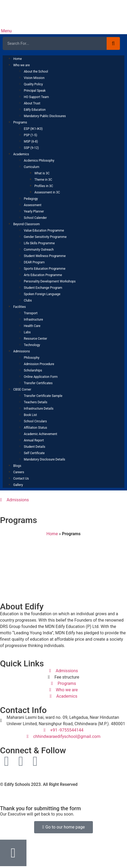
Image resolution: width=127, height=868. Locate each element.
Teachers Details (36, 402)
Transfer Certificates (38, 383)
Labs (27, 332)
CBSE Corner (22, 389)
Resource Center (35, 339)
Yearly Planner (34, 211)
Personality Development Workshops (50, 281)
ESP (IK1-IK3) (33, 129)
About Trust (32, 103)
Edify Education (35, 110)
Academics (21, 154)
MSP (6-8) (31, 141)
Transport (31, 313)
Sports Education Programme (45, 269)
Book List (30, 415)
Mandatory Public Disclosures (45, 116)
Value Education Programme (44, 231)
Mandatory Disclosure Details (44, 459)
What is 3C (42, 173)
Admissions (22, 351)
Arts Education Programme (43, 275)
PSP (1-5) (30, 135)
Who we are (21, 65)
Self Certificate (34, 453)
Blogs (17, 466)
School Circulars (35, 421)
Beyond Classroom (26, 224)
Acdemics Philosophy (39, 161)
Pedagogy (31, 199)
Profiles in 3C (44, 186)
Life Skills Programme (39, 243)
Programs (20, 122)
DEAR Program (34, 262)
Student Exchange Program (43, 288)
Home (17, 59)
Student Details (35, 447)
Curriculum (31, 167)
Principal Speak (35, 91)
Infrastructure (33, 320)
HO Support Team (36, 97)
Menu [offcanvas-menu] (6, 31)
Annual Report (34, 440)
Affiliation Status (35, 428)
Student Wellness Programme (45, 256)
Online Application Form (41, 377)
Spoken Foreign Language (42, 294)
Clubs (28, 300)
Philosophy (32, 358)
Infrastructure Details (39, 409)
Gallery (18, 485)
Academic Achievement (40, 434)
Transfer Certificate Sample (43, 396)
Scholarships (33, 370)
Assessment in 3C (47, 192)
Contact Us (21, 479)
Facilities (19, 307)
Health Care (32, 326)
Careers (19, 472)
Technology (32, 345)
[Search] (113, 43)
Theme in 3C (43, 180)
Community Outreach (39, 250)
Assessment (33, 205)
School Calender (35, 218)
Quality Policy (33, 84)
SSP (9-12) (31, 148)
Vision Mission (34, 78)
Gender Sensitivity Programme (45, 237)
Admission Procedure (39, 364)
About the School (36, 72)
